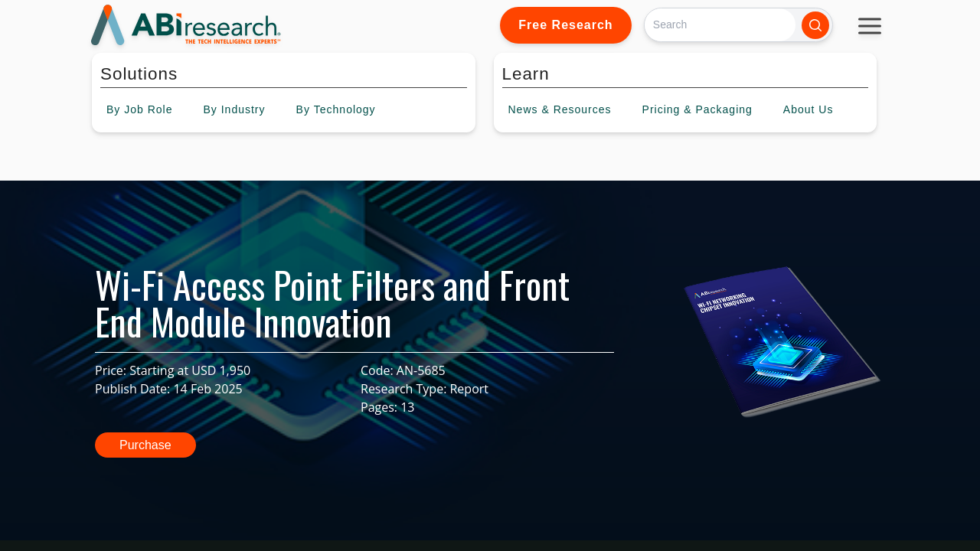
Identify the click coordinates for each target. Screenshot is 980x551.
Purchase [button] (145, 445)
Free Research (565, 25)
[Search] (720, 25)
